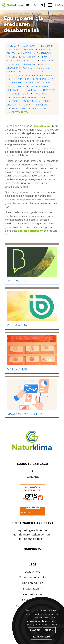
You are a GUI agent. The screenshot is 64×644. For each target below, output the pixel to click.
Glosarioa (18, 86)
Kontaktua (33, 477)
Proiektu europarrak (24, 101)
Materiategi (41, 94)
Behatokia (47, 46)
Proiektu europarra (24, 64)
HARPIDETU (33, 549)
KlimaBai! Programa (41, 75)
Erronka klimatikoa (24, 57)
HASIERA (11, 46)
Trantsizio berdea (23, 49)
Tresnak (45, 83)
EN (41, 5)
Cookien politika (33, 583)
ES (34, 5)
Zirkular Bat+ (20, 94)
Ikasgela (26, 53)
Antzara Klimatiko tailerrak (29, 79)
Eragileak (31, 90)
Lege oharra (33, 572)
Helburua (18, 75)
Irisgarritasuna (33, 589)
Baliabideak (44, 53)
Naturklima (29, 46)
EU (27, 5)
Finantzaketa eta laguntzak (29, 108)
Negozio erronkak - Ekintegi (28, 97)
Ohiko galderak (36, 72)
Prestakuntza (20, 112)
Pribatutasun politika (33, 577)
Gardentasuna (33, 594)
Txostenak (47, 61)
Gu (33, 471)
